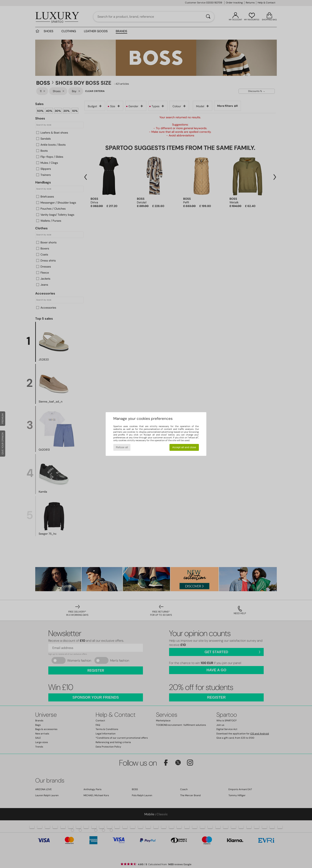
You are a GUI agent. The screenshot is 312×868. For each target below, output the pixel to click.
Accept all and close (184, 447)
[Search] (208, 17)
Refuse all (122, 447)
